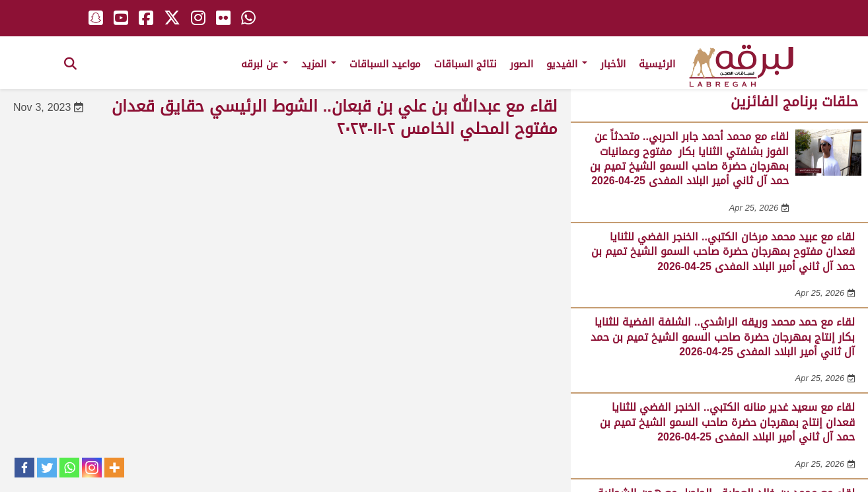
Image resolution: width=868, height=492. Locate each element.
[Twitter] (47, 468)
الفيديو (567, 64)
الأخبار (613, 64)
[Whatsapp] (69, 468)
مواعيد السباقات (385, 64)
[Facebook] (24, 468)
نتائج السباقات (465, 64)
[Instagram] (92, 468)
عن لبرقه (265, 64)
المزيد (319, 64)
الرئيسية (657, 64)
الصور (522, 64)
